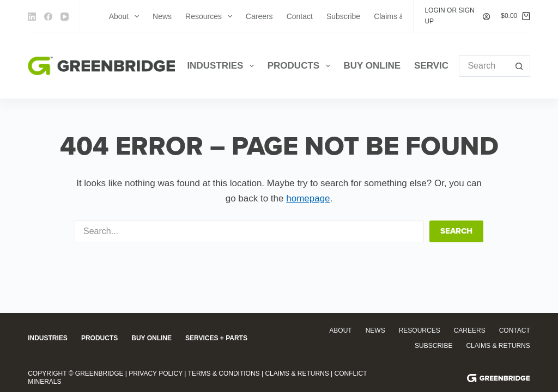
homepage (308, 198)
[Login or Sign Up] (457, 16)
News (162, 16)
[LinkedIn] (32, 17)
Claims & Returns (498, 346)
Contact (300, 16)
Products (301, 66)
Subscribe (343, 16)
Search (456, 231)
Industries (222, 66)
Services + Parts (216, 338)
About (126, 16)
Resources (211, 16)
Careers (259, 16)
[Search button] (519, 66)
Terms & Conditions (224, 373)
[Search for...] (483, 66)
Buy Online (372, 66)
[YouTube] (65, 17)
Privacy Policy (156, 373)
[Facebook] (48, 17)
